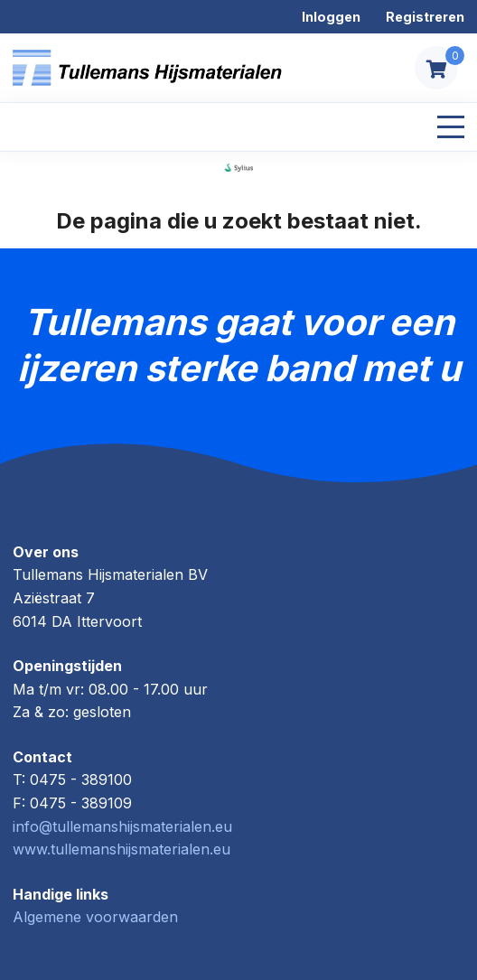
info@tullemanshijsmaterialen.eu (122, 826)
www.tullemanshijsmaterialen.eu (122, 849)
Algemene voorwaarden (95, 917)
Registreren (425, 17)
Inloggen (331, 17)
